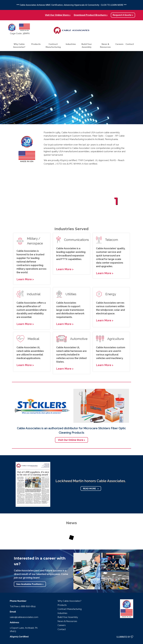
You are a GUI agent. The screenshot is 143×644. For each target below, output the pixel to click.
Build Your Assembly (87, 46)
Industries (71, 44)
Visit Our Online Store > (58, 15)
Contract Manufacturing (53, 46)
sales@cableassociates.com (24, 617)
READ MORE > (91, 489)
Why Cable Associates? (19, 46)
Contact (130, 44)
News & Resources (105, 46)
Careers (119, 44)
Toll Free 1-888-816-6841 (23, 606)
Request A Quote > (123, 15)
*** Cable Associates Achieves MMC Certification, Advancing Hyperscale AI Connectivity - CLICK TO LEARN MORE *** (71, 5)
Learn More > (25, 279)
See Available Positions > (30, 584)
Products (36, 44)
